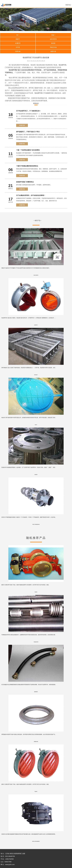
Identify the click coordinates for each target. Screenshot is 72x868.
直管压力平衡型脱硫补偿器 (36, 524)
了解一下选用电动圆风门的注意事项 (28, 150)
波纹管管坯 (53, 39)
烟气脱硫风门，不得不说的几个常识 (28, 132)
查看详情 (22, 125)
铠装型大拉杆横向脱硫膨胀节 (36, 841)
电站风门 (36, 425)
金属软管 (18, 43)
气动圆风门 (36, 592)
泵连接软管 (36, 475)
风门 (18, 35)
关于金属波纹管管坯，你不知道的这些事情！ (31, 195)
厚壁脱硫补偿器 (36, 742)
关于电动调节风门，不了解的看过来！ (29, 111)
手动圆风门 (36, 792)
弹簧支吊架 (53, 47)
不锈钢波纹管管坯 (36, 642)
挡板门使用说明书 (36, 275)
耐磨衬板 (18, 51)
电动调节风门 (39, 93)
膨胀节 (18, 39)
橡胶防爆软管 (36, 692)
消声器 (18, 47)
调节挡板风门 (36, 375)
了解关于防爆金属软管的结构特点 (27, 166)
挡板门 (53, 35)
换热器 (53, 43)
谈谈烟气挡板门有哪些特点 (25, 182)
